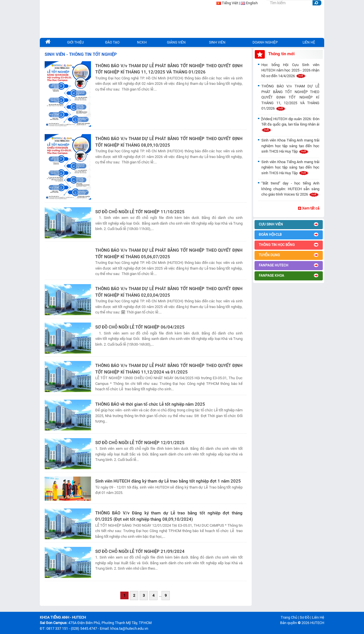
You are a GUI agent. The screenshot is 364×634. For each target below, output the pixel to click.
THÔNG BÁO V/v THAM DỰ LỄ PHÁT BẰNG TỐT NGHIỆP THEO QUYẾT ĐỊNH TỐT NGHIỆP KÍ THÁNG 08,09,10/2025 (169, 142)
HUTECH (317, 623)
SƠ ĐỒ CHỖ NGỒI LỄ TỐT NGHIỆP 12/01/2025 (140, 443)
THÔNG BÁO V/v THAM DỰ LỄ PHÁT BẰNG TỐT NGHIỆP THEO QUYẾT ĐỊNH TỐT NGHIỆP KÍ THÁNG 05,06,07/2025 (169, 254)
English (252, 3)
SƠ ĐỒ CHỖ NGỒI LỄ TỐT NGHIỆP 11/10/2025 (140, 212)
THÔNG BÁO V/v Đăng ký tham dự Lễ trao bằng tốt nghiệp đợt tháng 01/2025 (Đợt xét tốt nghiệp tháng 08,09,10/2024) (169, 516)
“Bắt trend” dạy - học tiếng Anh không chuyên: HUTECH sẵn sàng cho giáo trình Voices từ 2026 (290, 189)
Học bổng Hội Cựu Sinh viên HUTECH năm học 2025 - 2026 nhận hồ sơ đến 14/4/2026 (290, 70)
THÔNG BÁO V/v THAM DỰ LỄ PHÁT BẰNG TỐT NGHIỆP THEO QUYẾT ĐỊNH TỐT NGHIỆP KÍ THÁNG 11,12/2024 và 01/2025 (169, 369)
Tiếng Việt (230, 3)
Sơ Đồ (305, 617)
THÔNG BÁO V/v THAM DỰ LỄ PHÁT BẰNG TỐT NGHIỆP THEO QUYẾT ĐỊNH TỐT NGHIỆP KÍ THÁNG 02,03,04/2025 (169, 292)
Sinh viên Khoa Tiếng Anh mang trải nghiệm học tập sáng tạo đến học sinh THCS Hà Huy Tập (290, 146)
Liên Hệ (318, 617)
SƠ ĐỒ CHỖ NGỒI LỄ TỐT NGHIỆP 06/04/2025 (140, 327)
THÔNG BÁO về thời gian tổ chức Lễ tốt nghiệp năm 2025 (150, 404)
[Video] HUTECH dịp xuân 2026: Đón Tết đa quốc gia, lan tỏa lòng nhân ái (290, 124)
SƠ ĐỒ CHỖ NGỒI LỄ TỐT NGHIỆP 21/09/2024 (140, 551)
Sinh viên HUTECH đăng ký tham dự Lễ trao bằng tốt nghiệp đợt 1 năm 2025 (168, 481)
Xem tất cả (309, 208)
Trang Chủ (289, 617)
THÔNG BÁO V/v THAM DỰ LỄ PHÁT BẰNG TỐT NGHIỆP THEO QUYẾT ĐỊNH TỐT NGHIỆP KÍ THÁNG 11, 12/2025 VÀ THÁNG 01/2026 (169, 69)
